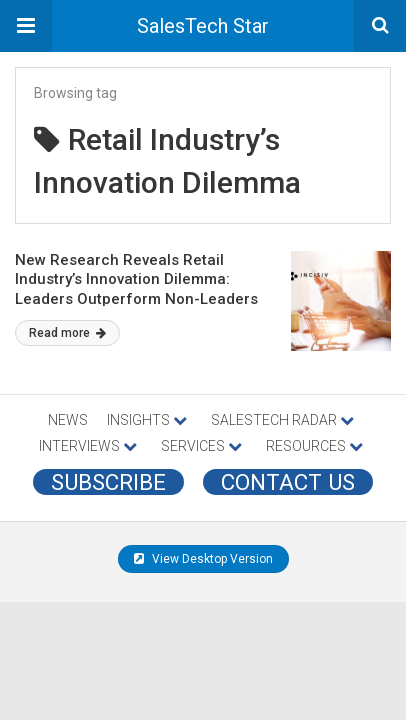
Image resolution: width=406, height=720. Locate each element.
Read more (67, 333)
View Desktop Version (203, 559)
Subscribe (108, 482)
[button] (26, 26)
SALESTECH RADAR (282, 420)
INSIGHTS (147, 420)
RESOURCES (314, 446)
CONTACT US (288, 482)
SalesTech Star (203, 26)
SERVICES (201, 446)
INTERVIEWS (88, 446)
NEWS (68, 420)
